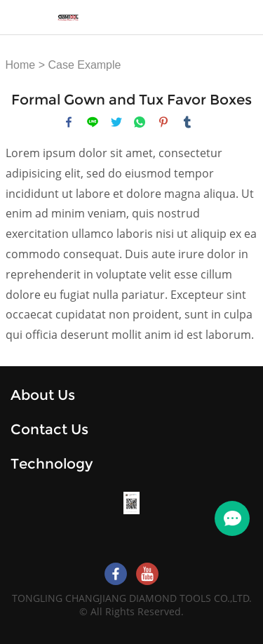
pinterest (163, 122)
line (93, 122)
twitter (116, 122)
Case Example (84, 65)
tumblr (187, 122)
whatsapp (140, 122)
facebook (69, 122)
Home (21, 65)
